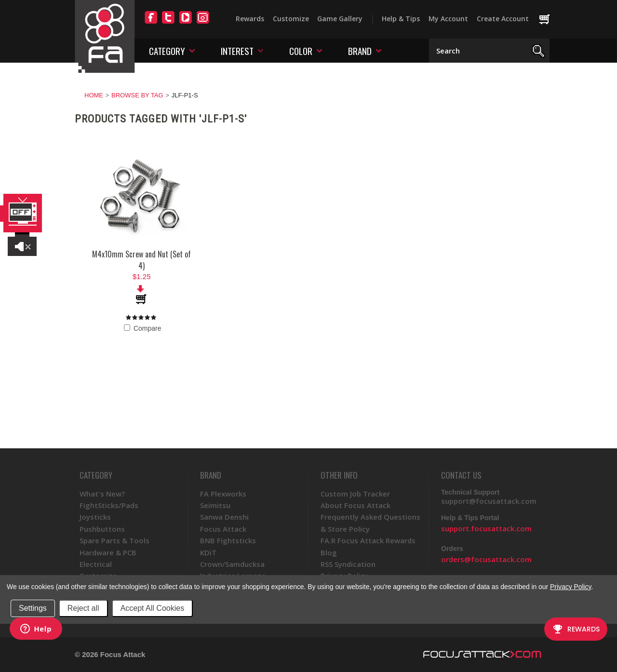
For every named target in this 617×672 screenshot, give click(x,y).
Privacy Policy (570, 587)
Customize (291, 19)
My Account (448, 19)
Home (94, 95)
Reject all (83, 608)
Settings (33, 608)
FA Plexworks (223, 494)
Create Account (503, 19)
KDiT (208, 552)
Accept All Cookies (153, 608)
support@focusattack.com (489, 501)
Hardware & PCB (108, 552)
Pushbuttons (102, 529)
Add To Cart (142, 295)
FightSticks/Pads (109, 505)
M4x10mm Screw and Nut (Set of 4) (141, 260)
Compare (142, 328)
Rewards (250, 19)
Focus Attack (223, 529)
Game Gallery (340, 19)
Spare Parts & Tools (114, 540)
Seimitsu (215, 505)
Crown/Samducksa (232, 564)
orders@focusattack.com (486, 559)
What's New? (102, 494)
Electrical (96, 564)
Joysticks (95, 517)
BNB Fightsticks (228, 540)
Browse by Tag (137, 95)
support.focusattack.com (486, 528)
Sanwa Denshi (224, 517)
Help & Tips (401, 19)
